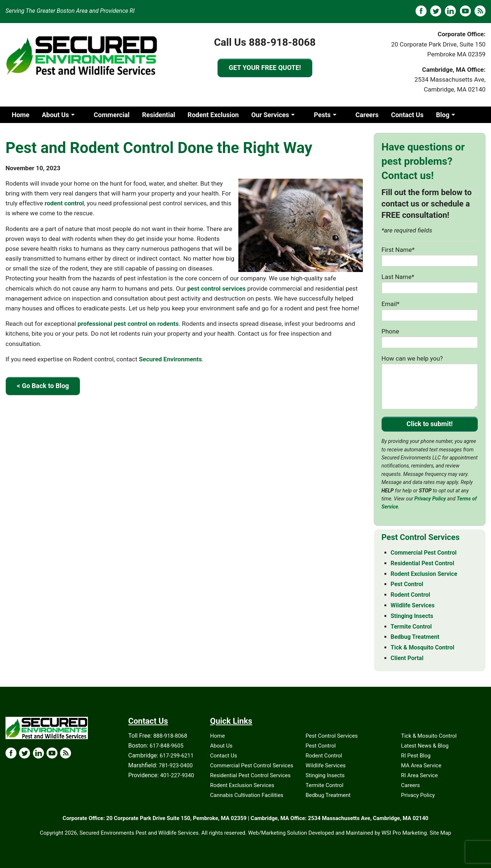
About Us (55, 115)
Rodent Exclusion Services (242, 785)
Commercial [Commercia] (112, 115)
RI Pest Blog (416, 756)
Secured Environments (170, 359)
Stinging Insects (325, 775)
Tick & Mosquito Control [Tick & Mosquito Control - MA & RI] (423, 647)
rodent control (64, 203)
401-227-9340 (177, 775)
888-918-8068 (170, 736)
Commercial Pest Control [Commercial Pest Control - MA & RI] (424, 553)
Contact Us (407, 115)
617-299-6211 (177, 756)
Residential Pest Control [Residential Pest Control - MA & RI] (423, 563)
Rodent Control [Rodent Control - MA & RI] (410, 595)
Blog (443, 115)
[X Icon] (25, 753)
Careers (367, 115)
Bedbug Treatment (328, 795)
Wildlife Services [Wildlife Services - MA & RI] (413, 605)
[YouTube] (465, 11)
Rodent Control (324, 756)
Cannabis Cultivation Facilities (247, 795)
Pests (322, 115)
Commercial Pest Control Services (252, 765)
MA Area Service (421, 765)
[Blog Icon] (66, 753)
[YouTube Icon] (52, 753)
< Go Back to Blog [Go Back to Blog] (43, 386)
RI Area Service (419, 775)
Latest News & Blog (425, 746)
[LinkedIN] (450, 11)
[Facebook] (421, 11)
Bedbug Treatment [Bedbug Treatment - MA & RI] (415, 637)
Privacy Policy (430, 499)
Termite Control (325, 785)
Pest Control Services (332, 736)
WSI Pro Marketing (404, 833)
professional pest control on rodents (128, 324)
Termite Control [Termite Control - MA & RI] (411, 627)
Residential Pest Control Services (250, 775)
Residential (159, 115)
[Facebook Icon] (11, 753)
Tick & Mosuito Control (429, 736)
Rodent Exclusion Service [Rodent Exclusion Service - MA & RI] (424, 574)
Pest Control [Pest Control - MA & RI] (407, 584)
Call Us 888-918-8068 (265, 42)
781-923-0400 (176, 765)
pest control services (216, 288)
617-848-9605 (166, 746)
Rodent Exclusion (213, 115)
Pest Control (321, 746)
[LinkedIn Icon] (38, 753)
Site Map (440, 833)
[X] (436, 11)
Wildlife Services (326, 765)
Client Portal (30, 131)
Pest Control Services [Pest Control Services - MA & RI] (421, 537)
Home (21, 115)
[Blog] (480, 11)
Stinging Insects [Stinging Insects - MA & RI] (412, 616)
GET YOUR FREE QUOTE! (265, 68)
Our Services (270, 115)
